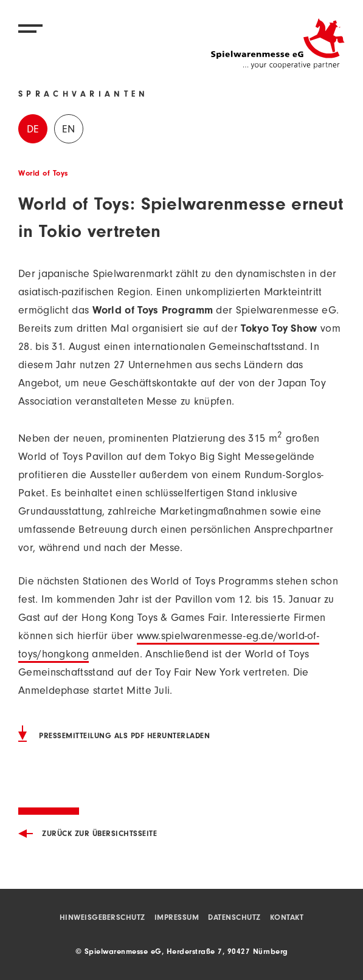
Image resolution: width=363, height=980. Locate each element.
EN (69, 131)
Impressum (177, 918)
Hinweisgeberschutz (102, 918)
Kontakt (287, 918)
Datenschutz (234, 918)
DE (33, 131)
